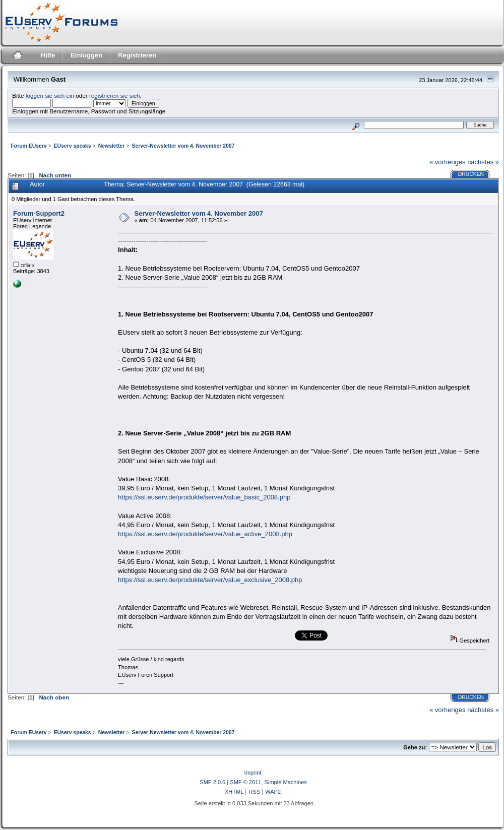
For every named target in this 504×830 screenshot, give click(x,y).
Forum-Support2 (39, 213)
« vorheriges (448, 162)
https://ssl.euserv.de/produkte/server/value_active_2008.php (205, 534)
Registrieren (137, 55)
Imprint (253, 773)
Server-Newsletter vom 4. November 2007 (199, 213)
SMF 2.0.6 (212, 782)
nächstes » (483, 162)
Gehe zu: (415, 747)
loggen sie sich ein (50, 95)
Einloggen (86, 55)
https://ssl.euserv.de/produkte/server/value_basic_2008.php (204, 497)
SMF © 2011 (245, 782)
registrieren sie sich (115, 95)
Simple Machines (286, 782)
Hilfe (48, 55)
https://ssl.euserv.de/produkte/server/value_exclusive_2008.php (210, 580)
